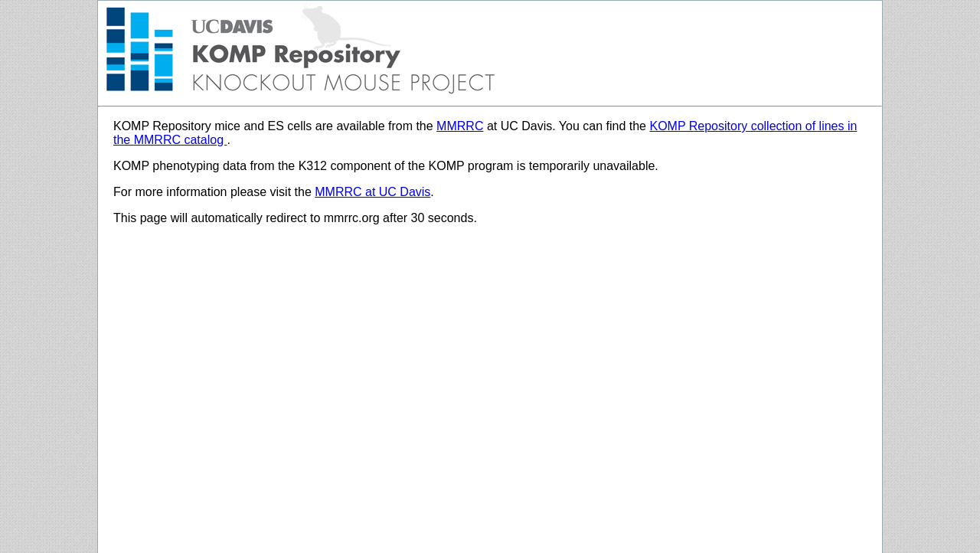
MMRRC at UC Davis (372, 192)
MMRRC (460, 126)
